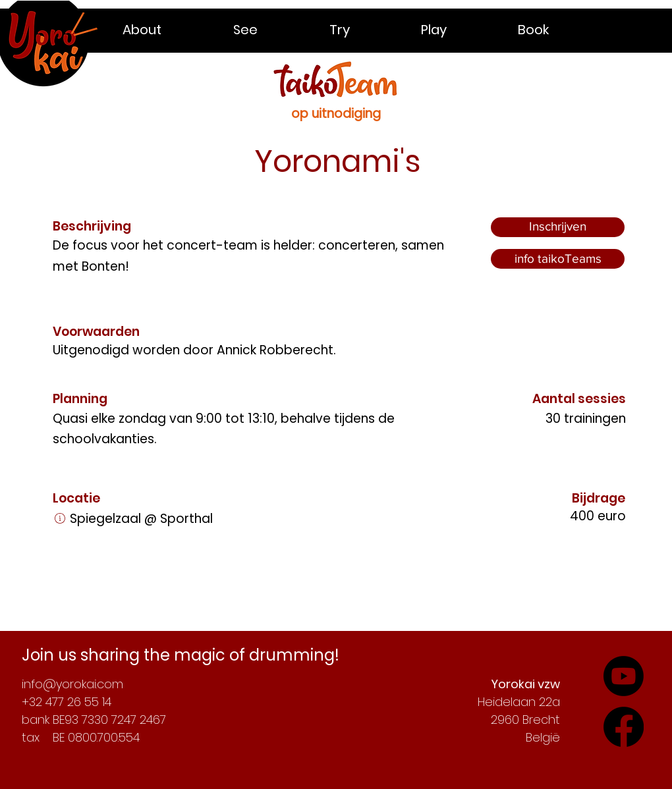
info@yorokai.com (72, 684)
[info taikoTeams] (558, 259)
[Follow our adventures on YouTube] (624, 727)
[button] (168, 30)
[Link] (60, 518)
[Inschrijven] (558, 227)
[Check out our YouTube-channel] (624, 676)
